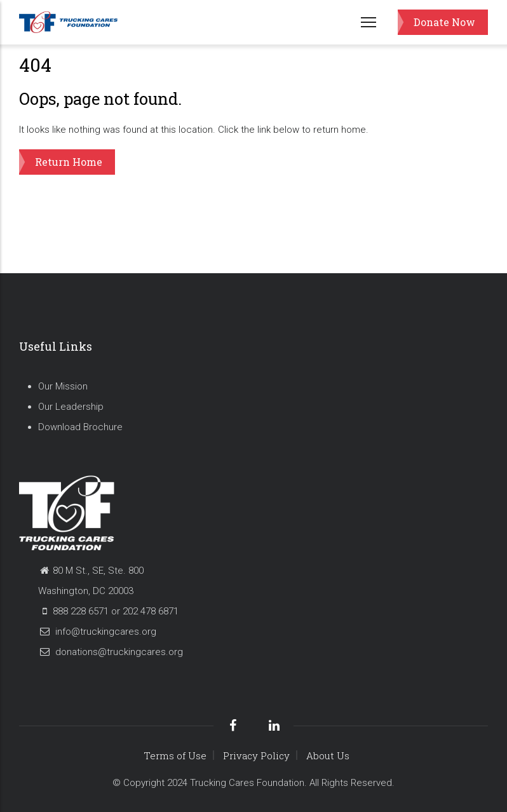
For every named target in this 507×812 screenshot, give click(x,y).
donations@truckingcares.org (111, 652)
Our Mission (63, 386)
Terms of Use (175, 755)
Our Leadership (71, 407)
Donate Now (444, 22)
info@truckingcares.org (97, 632)
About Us (328, 755)
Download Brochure (80, 427)
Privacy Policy (256, 755)
